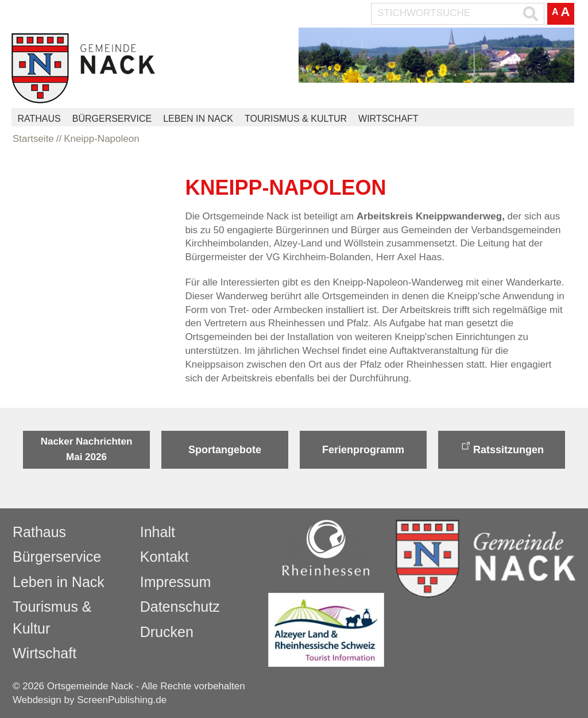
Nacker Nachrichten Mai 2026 (87, 449)
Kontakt (165, 557)
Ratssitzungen (508, 450)
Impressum (176, 582)
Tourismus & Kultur (296, 119)
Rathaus (39, 119)
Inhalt (158, 532)
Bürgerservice (112, 119)
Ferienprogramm (363, 450)
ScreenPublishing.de (122, 700)
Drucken (167, 632)
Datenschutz (180, 607)
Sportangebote (225, 450)
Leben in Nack (198, 119)
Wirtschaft (388, 119)
